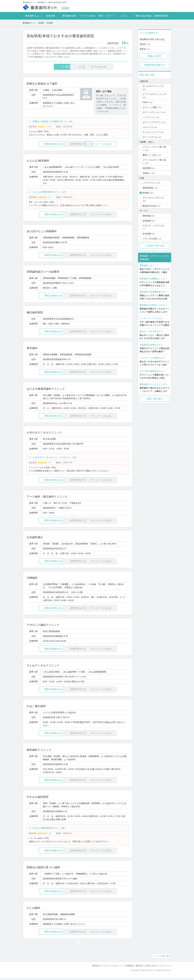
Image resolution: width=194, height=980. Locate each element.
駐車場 (146, 193)
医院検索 (51, 16)
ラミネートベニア (151, 132)
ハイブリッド (149, 117)
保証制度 (147, 168)
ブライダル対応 (150, 239)
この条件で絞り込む (155, 246)
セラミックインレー (152, 112)
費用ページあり (150, 155)
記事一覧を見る (155, 399)
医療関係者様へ (162, 16)
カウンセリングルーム (153, 198)
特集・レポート (106, 16)
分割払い (147, 173)
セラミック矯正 (150, 107)
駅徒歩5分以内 (150, 206)
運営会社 (96, 968)
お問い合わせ (152, 968)
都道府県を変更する (155, 65)
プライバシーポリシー (112, 968)
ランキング (111, 67)
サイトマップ (165, 968)
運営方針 (140, 968)
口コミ (125, 16)
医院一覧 (48, 67)
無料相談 (147, 216)
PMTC (146, 102)
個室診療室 (148, 188)
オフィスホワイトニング (154, 94)
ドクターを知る (88, 16)
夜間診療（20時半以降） (154, 226)
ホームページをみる (112, 144)
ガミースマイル (150, 137)
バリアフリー (149, 183)
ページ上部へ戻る (163, 958)
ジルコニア (148, 127)
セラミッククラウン (152, 122)
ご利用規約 (129, 968)
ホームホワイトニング (153, 86)
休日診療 (147, 234)
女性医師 (147, 221)
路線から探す (155, 56)
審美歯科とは (32, 16)
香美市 (145, 49)
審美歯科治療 (69, 16)
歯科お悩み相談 (143, 16)
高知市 (145, 44)
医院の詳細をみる (44, 144)
